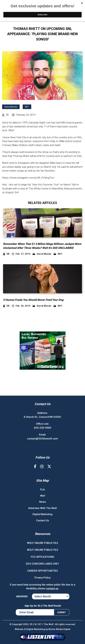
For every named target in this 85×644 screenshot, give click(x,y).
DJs (43, 489)
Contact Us (43, 520)
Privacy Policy (42, 578)
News (43, 502)
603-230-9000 (43, 428)
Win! (43, 496)
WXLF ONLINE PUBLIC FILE (43, 543)
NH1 (27, 107)
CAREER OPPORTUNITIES (43, 571)
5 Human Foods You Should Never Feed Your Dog (33, 300)
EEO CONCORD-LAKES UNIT (43, 564)
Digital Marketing (42, 514)
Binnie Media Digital (59, 629)
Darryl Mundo (11, 107)
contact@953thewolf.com (42, 439)
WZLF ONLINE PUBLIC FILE (43, 550)
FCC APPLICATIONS (42, 557)
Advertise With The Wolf (42, 508)
